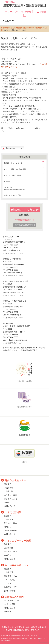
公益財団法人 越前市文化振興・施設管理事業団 (18, 28)
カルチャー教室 (10, 495)
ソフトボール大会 (11, 600)
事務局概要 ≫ (6, 635)
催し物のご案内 (10, 499)
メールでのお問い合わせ (18, 12)
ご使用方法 (9, 519)
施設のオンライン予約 (12, 195)
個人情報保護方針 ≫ (18, 635)
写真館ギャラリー (11, 587)
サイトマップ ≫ (31, 635)
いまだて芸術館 (11, 512)
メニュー (7, 21)
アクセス (8, 583)
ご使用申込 (9, 488)
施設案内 (8, 484)
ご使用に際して (10, 491)
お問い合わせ (10, 506)
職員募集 (7, 181)
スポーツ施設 (10, 604)
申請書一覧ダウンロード (13, 163)
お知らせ (8, 502)
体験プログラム (10, 576)
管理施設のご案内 (12, 597)
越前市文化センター (14, 480)
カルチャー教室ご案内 (12, 175)
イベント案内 (10, 580)
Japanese (8, 148)
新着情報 (8, 611)
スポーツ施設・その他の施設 (15, 169)
